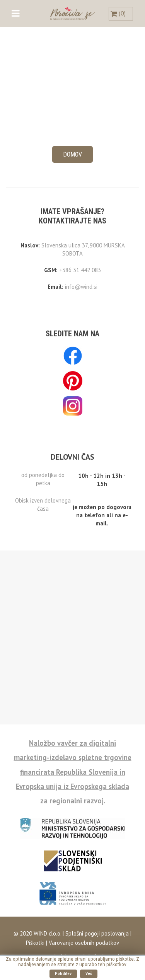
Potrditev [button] (63, 974)
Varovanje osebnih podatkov (84, 943)
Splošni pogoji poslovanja (96, 933)
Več (89, 974)
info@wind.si (81, 287)
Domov (72, 154)
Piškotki (35, 943)
